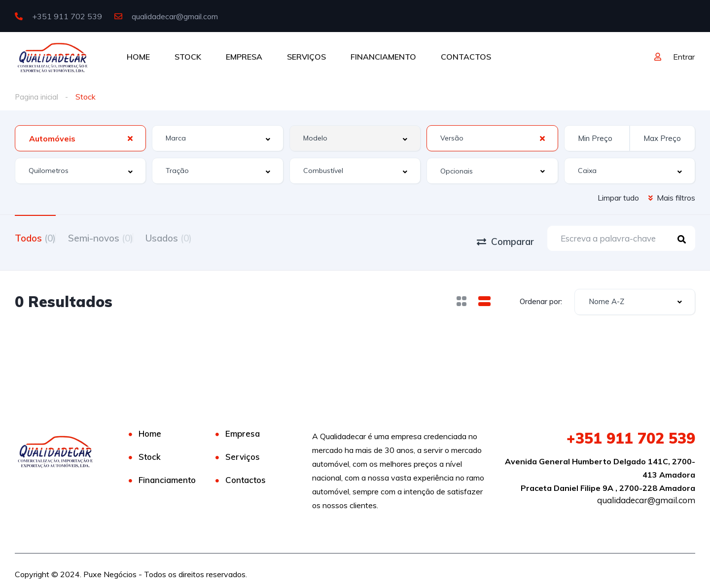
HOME (138, 57)
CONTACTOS (466, 57)
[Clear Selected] (130, 138)
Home (150, 427)
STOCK (188, 57)
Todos (35, 237)
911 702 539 (631, 431)
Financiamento (167, 473)
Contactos (246, 473)
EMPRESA (244, 57)
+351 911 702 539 (58, 16)
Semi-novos (113, 237)
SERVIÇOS (306, 57)
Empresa (243, 427)
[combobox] (80, 138)
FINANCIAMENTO (383, 57)
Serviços (243, 450)
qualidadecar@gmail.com (166, 16)
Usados (193, 237)
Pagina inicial (37, 97)
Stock (150, 450)
